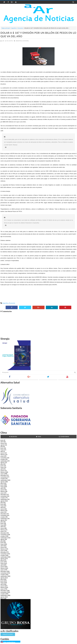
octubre (3, 459)
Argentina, (19, 41)
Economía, (26, 41)
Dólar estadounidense (9, 642)
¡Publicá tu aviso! (8, 634)
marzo (2, 443)
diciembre (3, 475)
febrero (3, 455)
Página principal (6, 28)
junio (2, 440)
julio (2, 447)
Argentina (14, 28)
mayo (2, 450)
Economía (20, 28)
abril (2, 442)
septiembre (4, 461)
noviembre (4, 458)
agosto (2, 445)
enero (2, 456)
